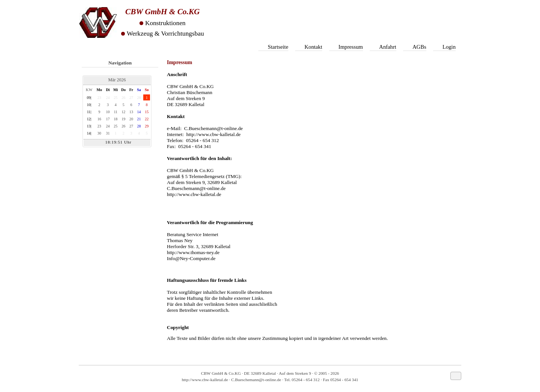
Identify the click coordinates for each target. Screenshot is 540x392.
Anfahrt (388, 47)
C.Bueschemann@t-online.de (214, 128)
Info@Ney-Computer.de (191, 258)
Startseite (278, 47)
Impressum (351, 47)
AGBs (419, 47)
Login (449, 47)
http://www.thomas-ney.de (193, 252)
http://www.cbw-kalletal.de (214, 134)
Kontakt (313, 47)
